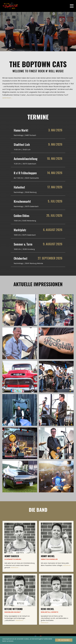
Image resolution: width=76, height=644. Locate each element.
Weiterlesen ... (15, 568)
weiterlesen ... (7, 98)
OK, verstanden (64, 640)
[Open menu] (72, 6)
